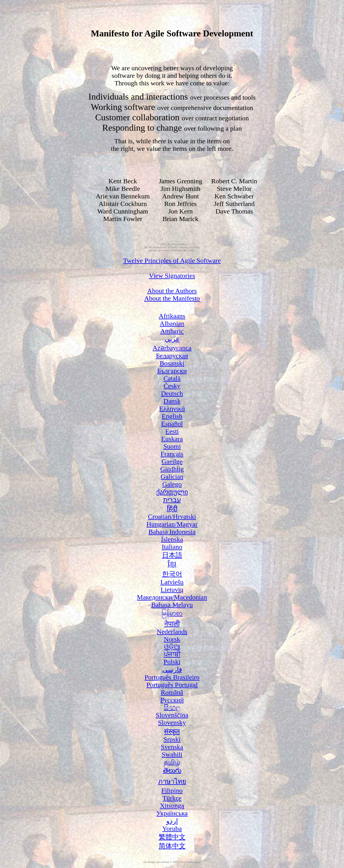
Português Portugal (172, 685)
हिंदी (172, 509)
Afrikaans (172, 316)
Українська (172, 813)
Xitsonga (172, 806)
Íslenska (172, 539)
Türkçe (172, 798)
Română (172, 692)
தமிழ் (172, 762)
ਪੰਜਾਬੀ (172, 654)
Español (172, 424)
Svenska (172, 747)
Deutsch (172, 393)
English (172, 416)
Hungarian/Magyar (172, 524)
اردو (172, 821)
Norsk (172, 639)
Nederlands (172, 632)
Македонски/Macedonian (172, 597)
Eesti (172, 431)
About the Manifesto (172, 298)
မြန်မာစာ (172, 613)
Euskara (172, 439)
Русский (172, 700)
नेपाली (172, 624)
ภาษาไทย (172, 782)
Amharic (172, 331)
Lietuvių (172, 590)
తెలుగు (172, 770)
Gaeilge (172, 461)
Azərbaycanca (172, 348)
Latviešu (172, 582)
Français (172, 454)
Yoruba (172, 829)
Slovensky (172, 722)
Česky (172, 386)
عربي (172, 339)
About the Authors (172, 291)
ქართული (172, 492)
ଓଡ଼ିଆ (172, 647)
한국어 (172, 574)
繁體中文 (172, 837)
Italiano (172, 547)
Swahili (172, 754)
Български (172, 371)
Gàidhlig (172, 469)
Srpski (172, 739)
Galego (172, 484)
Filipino (172, 790)
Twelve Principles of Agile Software (172, 261)
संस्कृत (172, 731)
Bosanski (172, 363)
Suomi (172, 446)
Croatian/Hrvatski (172, 517)
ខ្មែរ (172, 564)
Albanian (172, 323)
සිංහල (172, 707)
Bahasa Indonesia (172, 532)
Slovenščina (172, 715)
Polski (172, 662)
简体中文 (172, 846)
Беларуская (172, 356)
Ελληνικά (172, 409)
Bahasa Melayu (172, 605)
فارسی (172, 670)
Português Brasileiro (172, 677)
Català (172, 378)
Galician (172, 477)
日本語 (172, 555)
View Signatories (172, 276)
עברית (172, 500)
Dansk (172, 401)
